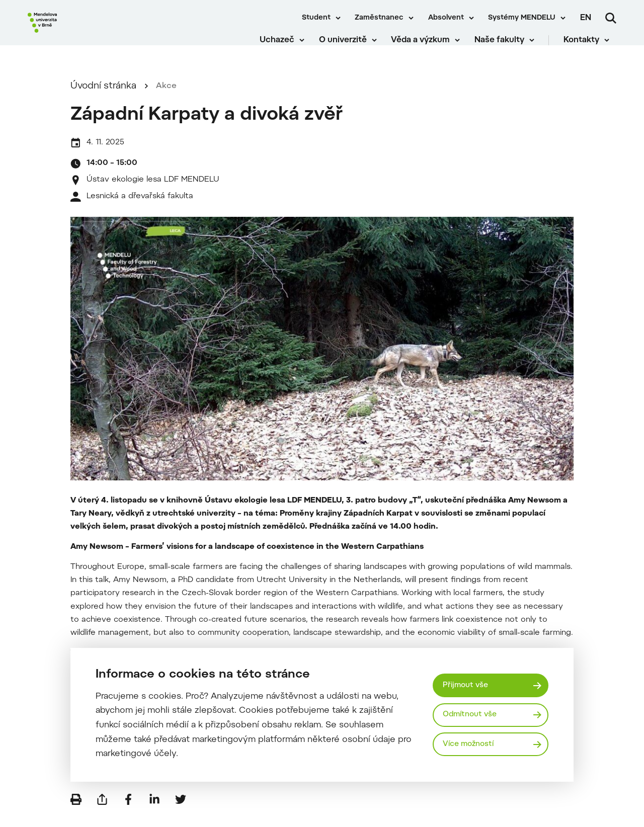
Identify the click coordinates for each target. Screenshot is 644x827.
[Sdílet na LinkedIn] (154, 812)
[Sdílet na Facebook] (128, 812)
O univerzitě (350, 45)
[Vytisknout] (76, 812)
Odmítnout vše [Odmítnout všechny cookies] (472, 715)
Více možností (471, 745)
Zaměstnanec (379, 18)
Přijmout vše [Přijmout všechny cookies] (468, 684)
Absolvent (446, 18)
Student (316, 18)
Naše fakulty (506, 45)
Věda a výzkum (428, 45)
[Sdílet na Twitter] (181, 812)
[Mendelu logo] (86, 31)
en (586, 18)
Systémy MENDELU (522, 18)
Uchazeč (285, 45)
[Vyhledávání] (611, 18)
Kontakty (588, 45)
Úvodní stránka (103, 99)
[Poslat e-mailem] (102, 812)
